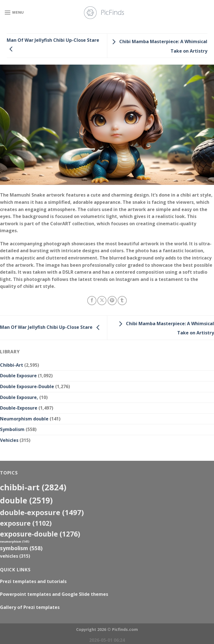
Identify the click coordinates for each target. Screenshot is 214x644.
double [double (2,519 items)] (26, 500)
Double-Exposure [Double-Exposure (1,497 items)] (42, 512)
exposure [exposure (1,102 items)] (26, 523)
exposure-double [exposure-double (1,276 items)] (40, 534)
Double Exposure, (19, 397)
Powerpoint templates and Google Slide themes (54, 594)
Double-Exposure (19, 408)
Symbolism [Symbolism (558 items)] (21, 548)
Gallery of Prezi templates (30, 607)
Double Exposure (18, 376)
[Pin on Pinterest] (112, 301)
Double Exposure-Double (27, 386)
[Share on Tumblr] (122, 301)
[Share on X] (102, 301)
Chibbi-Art (12, 365)
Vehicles (9, 440)
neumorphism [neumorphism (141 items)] (15, 542)
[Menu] (14, 12)
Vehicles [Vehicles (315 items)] (15, 556)
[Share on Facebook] (92, 301)
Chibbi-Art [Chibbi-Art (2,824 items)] (33, 487)
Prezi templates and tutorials (33, 581)
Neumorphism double (24, 419)
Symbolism (12, 429)
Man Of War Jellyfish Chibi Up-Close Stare (51, 327)
